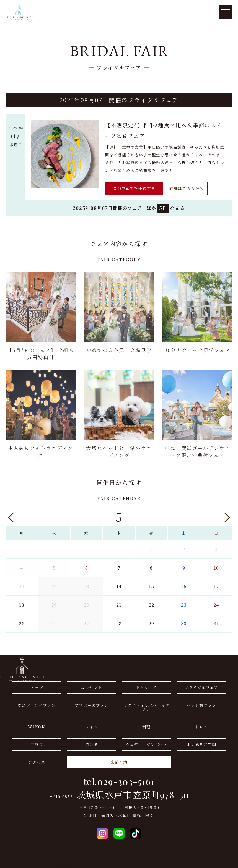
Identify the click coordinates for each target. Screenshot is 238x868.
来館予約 (119, 760)
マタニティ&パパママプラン (146, 705)
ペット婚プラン (201, 704)
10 (216, 566)
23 (184, 603)
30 (184, 622)
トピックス (146, 686)
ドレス (201, 725)
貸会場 (92, 743)
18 (22, 603)
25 (22, 622)
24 (216, 603)
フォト (91, 725)
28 (119, 622)
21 (119, 603)
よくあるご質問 (201, 743)
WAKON (37, 725)
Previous (11, 516)
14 (119, 585)
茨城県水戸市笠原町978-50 (133, 793)
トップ (37, 686)
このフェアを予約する (134, 188)
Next (227, 516)
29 (152, 622)
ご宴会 (37, 743)
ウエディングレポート (147, 743)
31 (216, 622)
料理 (147, 725)
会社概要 (9, 841)
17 (216, 585)
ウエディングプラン (37, 704)
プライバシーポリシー (21, 856)
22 (152, 603)
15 (151, 585)
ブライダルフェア (201, 686)
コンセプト (91, 686)
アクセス (37, 760)
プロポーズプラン (92, 704)
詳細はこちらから (186, 188)
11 (22, 585)
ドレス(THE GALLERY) (24, 849)
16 (184, 585)
